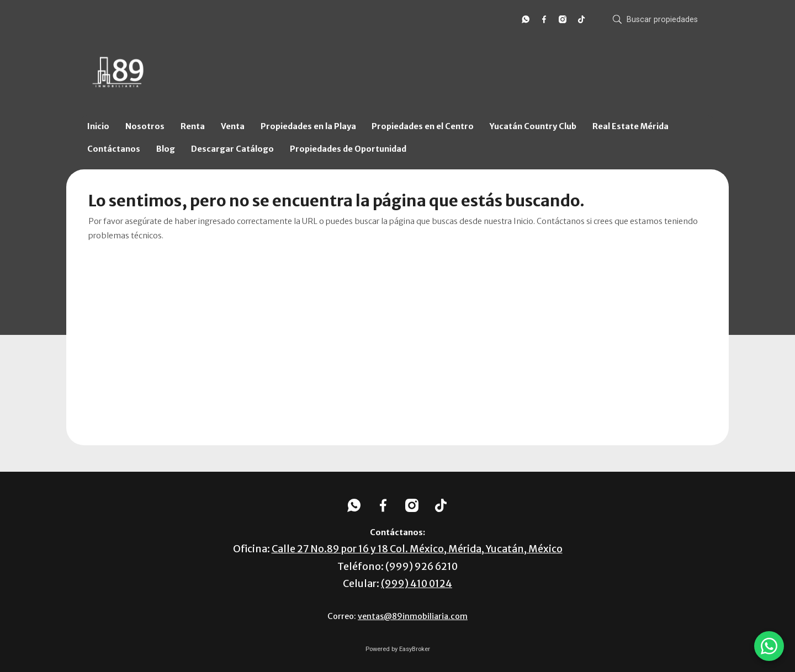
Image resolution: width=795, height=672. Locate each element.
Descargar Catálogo (232, 149)
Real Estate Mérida (630, 126)
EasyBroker (415, 649)
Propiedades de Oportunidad (348, 149)
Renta (193, 126)
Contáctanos (114, 149)
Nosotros (145, 126)
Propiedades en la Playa (308, 126)
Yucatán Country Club (533, 126)
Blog (166, 149)
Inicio (98, 126)
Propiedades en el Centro (423, 126)
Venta (233, 126)
